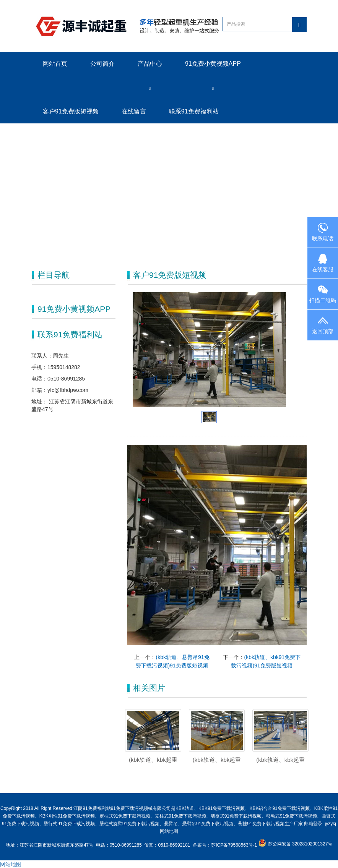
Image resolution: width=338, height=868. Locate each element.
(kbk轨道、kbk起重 (280, 760)
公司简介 (102, 64)
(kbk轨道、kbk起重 (153, 760)
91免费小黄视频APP (213, 64)
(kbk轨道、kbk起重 (217, 760)
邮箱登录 (313, 824)
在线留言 (134, 111)
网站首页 (55, 64)
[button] (150, 88)
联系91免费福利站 (194, 111)
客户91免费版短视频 (71, 111)
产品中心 (150, 64)
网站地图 (169, 831)
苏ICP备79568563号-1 (235, 845)
